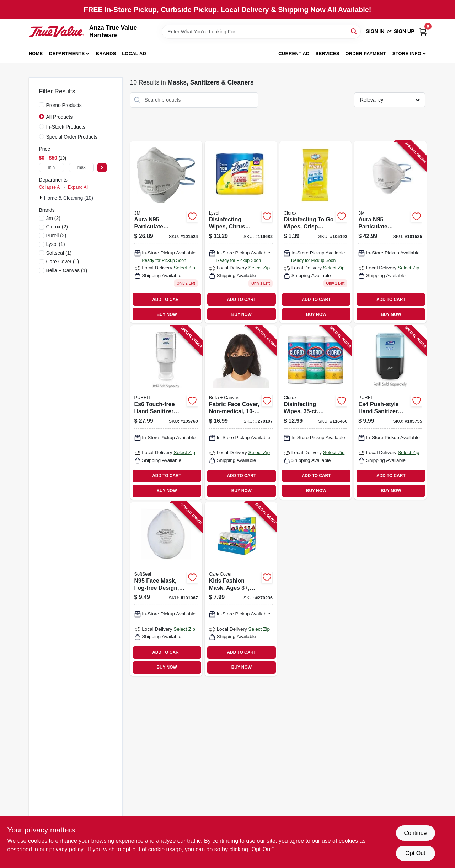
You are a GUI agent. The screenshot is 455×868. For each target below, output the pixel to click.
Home (36, 53)
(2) (53, 218)
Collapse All (50, 187)
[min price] (52, 168)
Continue (415, 833)
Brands (106, 53)
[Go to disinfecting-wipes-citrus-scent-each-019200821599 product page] (241, 232)
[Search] (354, 31)
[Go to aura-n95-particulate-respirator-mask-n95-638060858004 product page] (390, 232)
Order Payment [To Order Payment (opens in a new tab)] (366, 53)
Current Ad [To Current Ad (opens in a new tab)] (294, 53)
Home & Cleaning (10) (69, 198)
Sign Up (404, 31)
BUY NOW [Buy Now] (167, 314)
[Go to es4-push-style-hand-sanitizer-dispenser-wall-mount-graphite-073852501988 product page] (390, 413)
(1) (56, 244)
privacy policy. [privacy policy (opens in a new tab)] (67, 849)
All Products (60, 117)
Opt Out (415, 853)
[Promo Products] (42, 105)
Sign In (375, 31)
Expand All (78, 187)
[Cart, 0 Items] (423, 31)
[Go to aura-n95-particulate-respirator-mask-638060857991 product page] (166, 232)
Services (328, 53)
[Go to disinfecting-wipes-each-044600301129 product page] (315, 413)
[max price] (81, 168)
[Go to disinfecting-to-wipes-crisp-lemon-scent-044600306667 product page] (315, 232)
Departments (67, 53)
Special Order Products (72, 137)
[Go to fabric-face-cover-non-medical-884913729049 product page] (241, 413)
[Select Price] (102, 168)
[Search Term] (261, 32)
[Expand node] (42, 198)
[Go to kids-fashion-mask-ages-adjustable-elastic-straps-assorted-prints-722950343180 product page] (241, 589)
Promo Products (64, 105)
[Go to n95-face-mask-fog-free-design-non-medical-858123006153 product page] (166, 589)
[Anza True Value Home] (57, 32)
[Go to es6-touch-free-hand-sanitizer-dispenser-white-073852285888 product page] (166, 413)
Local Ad (134, 53)
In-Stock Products (66, 127)
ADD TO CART (167, 300)
